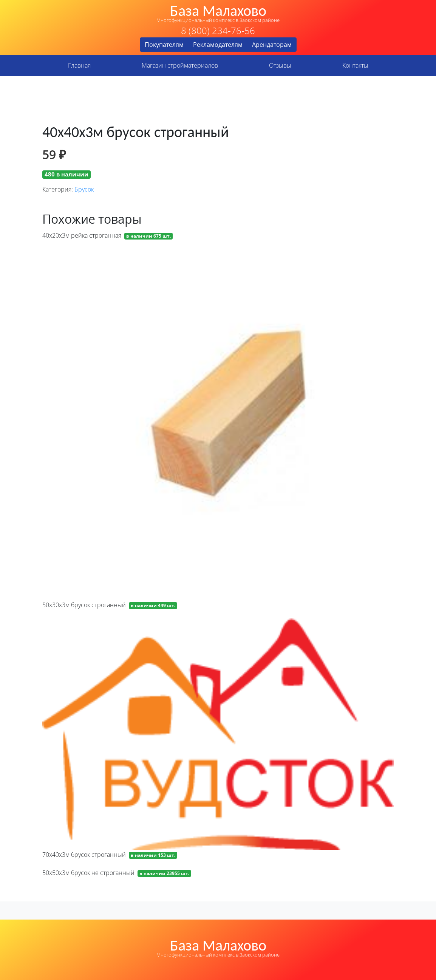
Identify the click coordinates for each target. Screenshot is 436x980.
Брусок (84, 189)
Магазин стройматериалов (180, 65)
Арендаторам (272, 45)
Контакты (355, 65)
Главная (79, 65)
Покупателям (164, 45)
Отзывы (280, 65)
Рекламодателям (218, 45)
